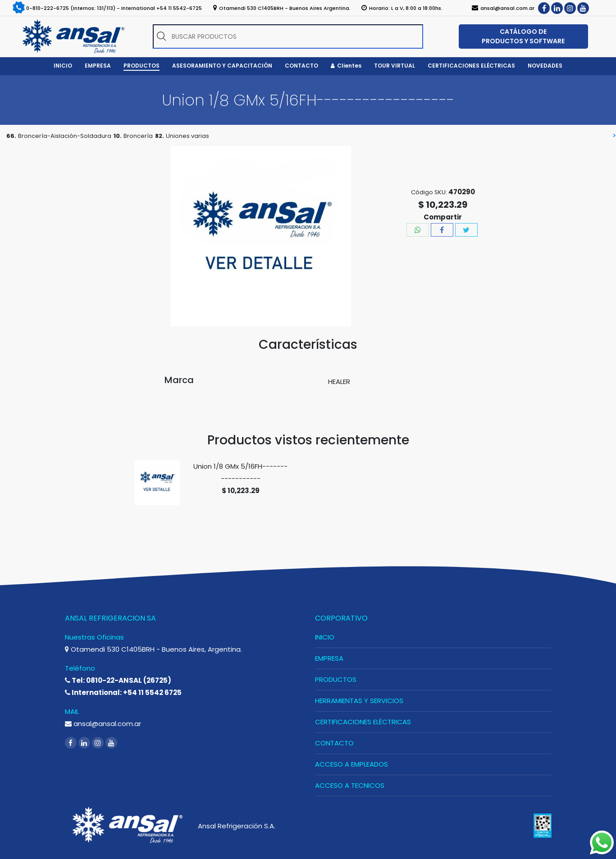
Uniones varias (187, 136)
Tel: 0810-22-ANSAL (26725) (118, 680)
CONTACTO (334, 743)
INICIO (325, 637)
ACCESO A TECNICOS (350, 785)
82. (160, 136)
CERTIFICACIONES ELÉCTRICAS (363, 722)
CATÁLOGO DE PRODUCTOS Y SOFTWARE (523, 36)
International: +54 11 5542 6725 (123, 692)
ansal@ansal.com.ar (103, 724)
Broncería (138, 136)
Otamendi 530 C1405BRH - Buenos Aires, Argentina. (153, 649)
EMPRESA (329, 658)
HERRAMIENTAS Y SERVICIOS (359, 701)
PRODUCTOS (336, 679)
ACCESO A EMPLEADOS (351, 764)
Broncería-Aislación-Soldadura (65, 136)
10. (118, 136)
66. (11, 136)
